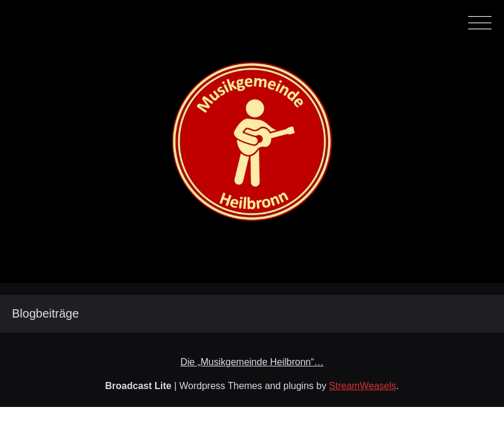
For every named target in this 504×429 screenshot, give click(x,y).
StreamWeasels (363, 386)
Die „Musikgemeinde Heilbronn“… (252, 362)
